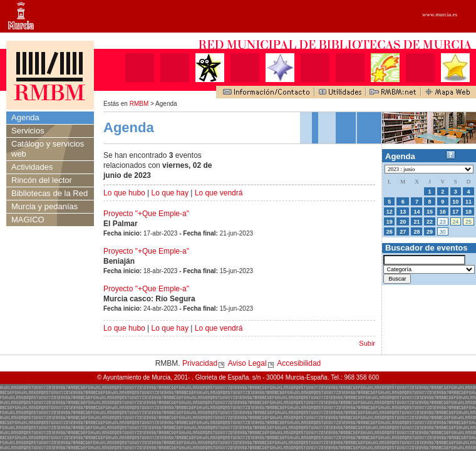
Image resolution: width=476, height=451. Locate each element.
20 (403, 222)
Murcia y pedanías (44, 206)
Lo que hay (170, 193)
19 (390, 222)
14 (416, 212)
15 (430, 212)
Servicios (28, 131)
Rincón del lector (42, 180)
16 (443, 212)
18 (468, 212)
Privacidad (200, 363)
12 (390, 212)
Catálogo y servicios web (48, 149)
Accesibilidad (299, 363)
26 (390, 232)
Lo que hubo (124, 193)
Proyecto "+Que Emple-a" (146, 214)
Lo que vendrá (219, 193)
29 (430, 232)
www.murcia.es (440, 14)
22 (430, 222)
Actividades (32, 167)
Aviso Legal (247, 363)
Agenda (25, 117)
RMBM (139, 104)
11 (468, 202)
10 (455, 202)
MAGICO (28, 220)
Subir (367, 343)
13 (403, 212)
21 (416, 222)
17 (455, 212)
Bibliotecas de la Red (49, 193)
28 (416, 232)
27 (403, 232)
